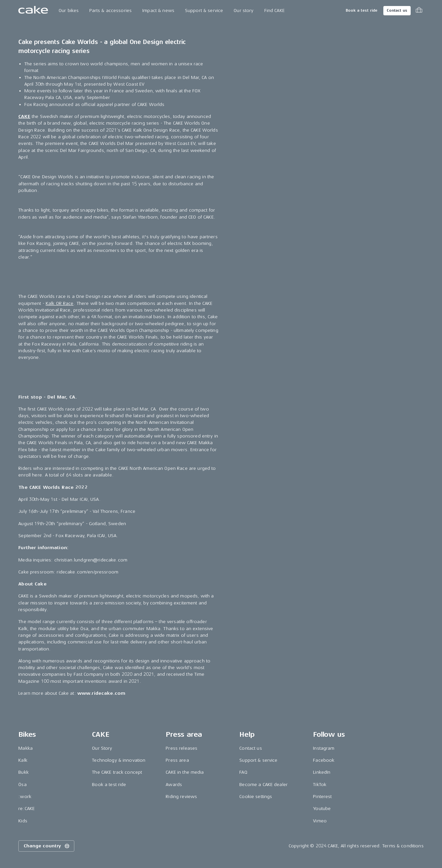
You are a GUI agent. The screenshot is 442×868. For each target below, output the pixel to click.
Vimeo (320, 821)
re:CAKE (26, 809)
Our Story (102, 748)
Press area (177, 760)
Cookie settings (256, 797)
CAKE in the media (185, 772)
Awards (174, 785)
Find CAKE (274, 10)
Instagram (324, 748)
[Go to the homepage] (33, 11)
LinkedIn (322, 772)
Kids (23, 821)
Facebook (324, 760)
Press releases (181, 748)
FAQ (243, 772)
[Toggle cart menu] (419, 11)
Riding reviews (181, 797)
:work (25, 797)
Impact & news (158, 10)
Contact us (397, 10)
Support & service (204, 10)
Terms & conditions (403, 846)
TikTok (320, 785)
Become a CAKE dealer (263, 785)
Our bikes (69, 10)
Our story (243, 10)
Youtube (322, 809)
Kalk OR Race (60, 303)
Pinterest (322, 797)
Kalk (23, 760)
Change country (47, 846)
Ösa (22, 785)
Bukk (23, 772)
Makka (25, 748)
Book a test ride (361, 10)
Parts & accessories (110, 10)
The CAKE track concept (117, 772)
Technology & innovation (119, 760)
